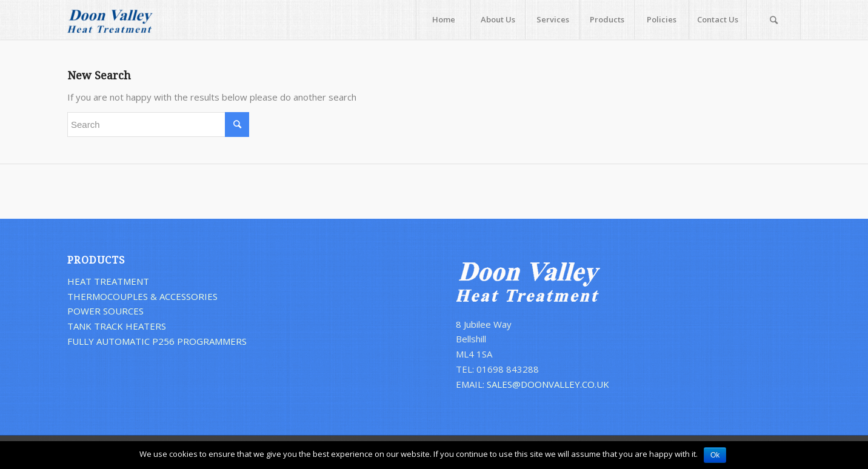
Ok (715, 455)
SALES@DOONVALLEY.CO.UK (548, 384)
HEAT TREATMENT (108, 281)
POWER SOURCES (105, 311)
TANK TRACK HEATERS (117, 326)
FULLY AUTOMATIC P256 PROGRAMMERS (157, 341)
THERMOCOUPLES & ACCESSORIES (142, 296)
